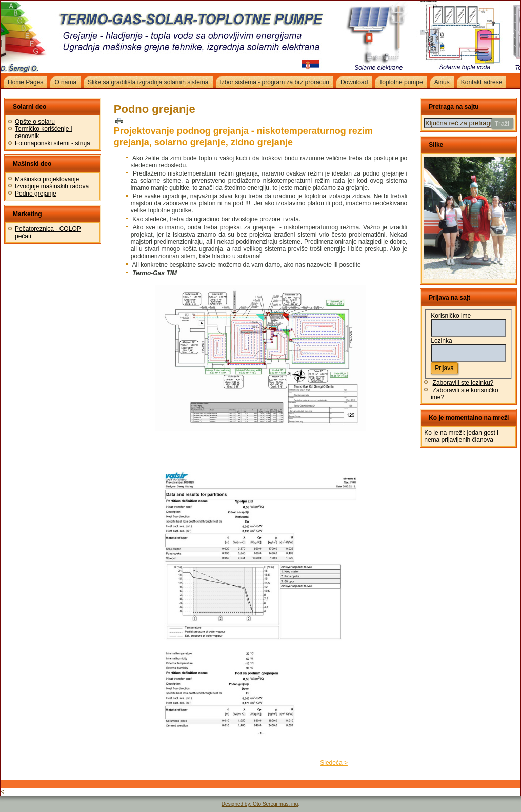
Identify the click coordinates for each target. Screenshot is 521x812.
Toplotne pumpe (401, 82)
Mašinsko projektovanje (47, 179)
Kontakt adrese (482, 82)
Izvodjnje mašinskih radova (52, 186)
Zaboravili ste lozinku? (463, 383)
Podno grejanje (36, 194)
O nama (65, 82)
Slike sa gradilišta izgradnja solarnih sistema (148, 82)
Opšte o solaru (35, 122)
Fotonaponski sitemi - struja (53, 143)
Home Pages (25, 82)
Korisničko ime (451, 316)
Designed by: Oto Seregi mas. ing (260, 804)
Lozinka (441, 341)
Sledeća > (334, 763)
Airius (442, 82)
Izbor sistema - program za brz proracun (275, 82)
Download (354, 82)
